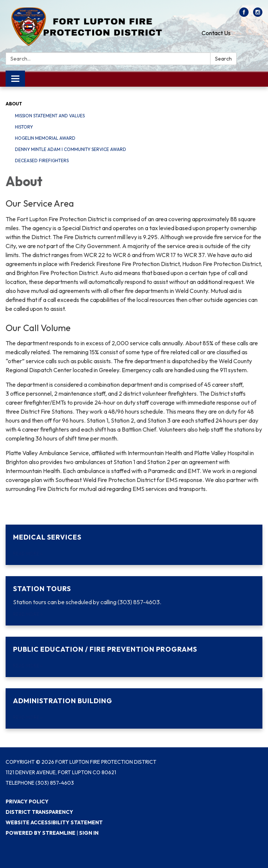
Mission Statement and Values (50, 116)
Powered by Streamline (40, 833)
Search (223, 59)
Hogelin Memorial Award (45, 138)
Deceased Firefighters (42, 160)
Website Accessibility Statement (54, 822)
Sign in (89, 833)
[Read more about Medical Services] (134, 545)
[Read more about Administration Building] (134, 708)
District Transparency (39, 812)
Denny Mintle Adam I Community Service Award (71, 149)
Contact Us (216, 33)
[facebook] (244, 15)
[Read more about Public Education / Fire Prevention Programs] (134, 657)
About (14, 104)
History (24, 127)
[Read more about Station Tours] (134, 601)
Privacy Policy (27, 801)
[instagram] (258, 15)
